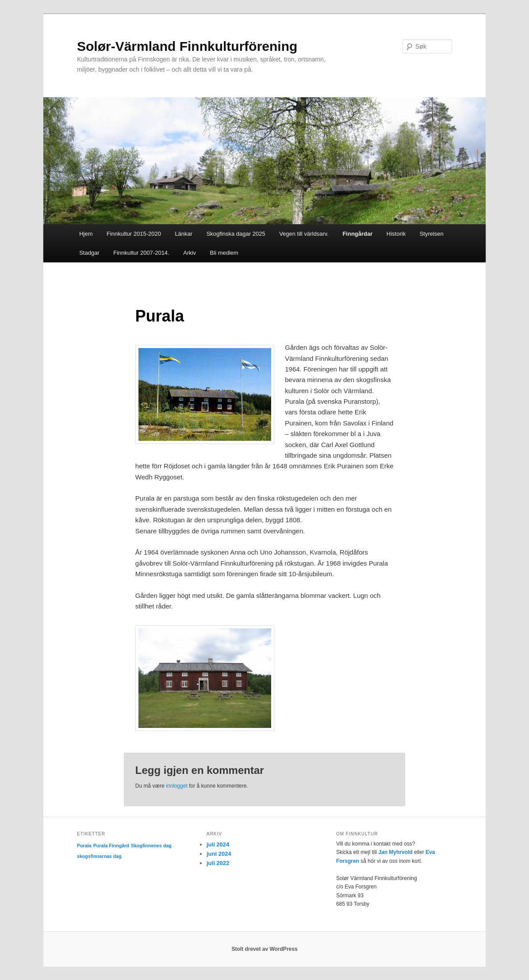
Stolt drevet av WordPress (264, 949)
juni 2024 (219, 854)
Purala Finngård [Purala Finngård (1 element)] (111, 846)
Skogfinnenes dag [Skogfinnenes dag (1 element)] (151, 846)
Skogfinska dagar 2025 (236, 234)
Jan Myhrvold (395, 852)
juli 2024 (218, 844)
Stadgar (89, 253)
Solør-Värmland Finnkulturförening (187, 46)
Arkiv (190, 253)
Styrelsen (432, 234)
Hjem (86, 234)
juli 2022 (218, 863)
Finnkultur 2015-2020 (134, 234)
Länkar (184, 234)
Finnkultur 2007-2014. (141, 253)
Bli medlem (224, 253)
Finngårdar (357, 234)
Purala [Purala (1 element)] (84, 846)
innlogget (177, 786)
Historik (396, 234)
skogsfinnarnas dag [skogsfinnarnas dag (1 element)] (99, 856)
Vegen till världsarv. (304, 234)
